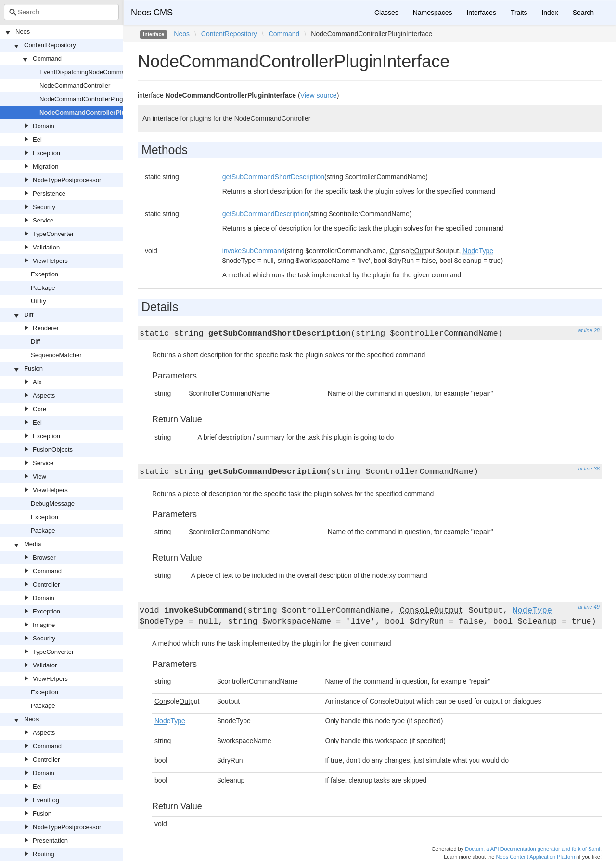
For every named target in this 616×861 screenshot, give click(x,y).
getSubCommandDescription (265, 214)
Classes (386, 13)
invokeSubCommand (254, 251)
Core (39, 409)
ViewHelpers (50, 261)
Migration (45, 166)
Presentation (50, 841)
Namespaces (433, 13)
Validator (45, 665)
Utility (38, 301)
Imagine (44, 625)
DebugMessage (53, 503)
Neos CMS (152, 13)
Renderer (46, 328)
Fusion (33, 369)
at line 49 (589, 607)
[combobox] (61, 12)
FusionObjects (53, 450)
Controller (46, 584)
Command (47, 59)
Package (43, 288)
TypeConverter (53, 234)
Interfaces (481, 13)
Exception (46, 153)
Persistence (49, 193)
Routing (44, 854)
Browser (44, 557)
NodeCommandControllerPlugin (84, 99)
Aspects (44, 396)
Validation (46, 247)
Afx (37, 382)
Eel (37, 139)
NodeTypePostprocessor (67, 180)
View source (319, 95)
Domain (44, 126)
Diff (29, 315)
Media (32, 544)
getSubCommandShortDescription (273, 177)
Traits (519, 13)
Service (43, 220)
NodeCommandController (75, 85)
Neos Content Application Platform (536, 857)
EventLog (46, 800)
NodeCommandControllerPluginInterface (100, 112)
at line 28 (589, 330)
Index (550, 13)
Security (44, 207)
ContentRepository (50, 45)
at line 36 (589, 469)
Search (583, 13)
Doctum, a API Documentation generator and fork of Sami (533, 849)
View (39, 476)
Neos (23, 32)
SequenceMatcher (56, 355)
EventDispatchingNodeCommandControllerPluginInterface (120, 72)
